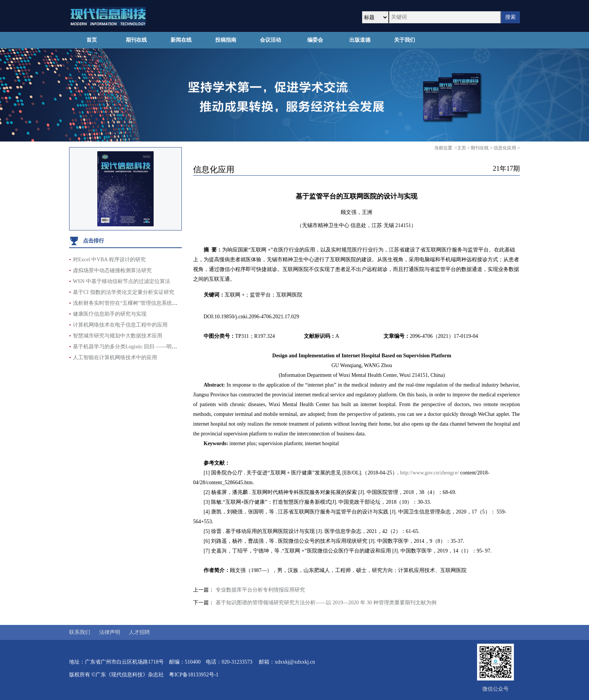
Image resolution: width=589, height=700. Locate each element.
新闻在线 (181, 40)
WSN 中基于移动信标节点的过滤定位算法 (122, 281)
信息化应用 (505, 148)
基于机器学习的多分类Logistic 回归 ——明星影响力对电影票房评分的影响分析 (164, 347)
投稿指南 (226, 40)
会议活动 (270, 40)
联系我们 (80, 632)
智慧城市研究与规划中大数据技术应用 (118, 336)
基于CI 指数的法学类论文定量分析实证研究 (124, 292)
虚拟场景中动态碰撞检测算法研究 (112, 270)
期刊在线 (136, 40)
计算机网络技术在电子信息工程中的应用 (120, 325)
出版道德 (360, 40)
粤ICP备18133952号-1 (194, 675)
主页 (462, 148)
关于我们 (405, 40)
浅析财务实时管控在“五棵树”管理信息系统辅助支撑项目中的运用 (149, 303)
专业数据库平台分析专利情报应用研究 (260, 590)
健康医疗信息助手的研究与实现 (110, 314)
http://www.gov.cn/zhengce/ (430, 473)
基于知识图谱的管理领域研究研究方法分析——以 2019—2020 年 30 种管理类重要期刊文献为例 (326, 603)
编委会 (315, 40)
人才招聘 (139, 632)
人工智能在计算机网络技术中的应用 (115, 358)
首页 (92, 40)
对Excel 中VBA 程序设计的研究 (109, 260)
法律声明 (110, 632)
